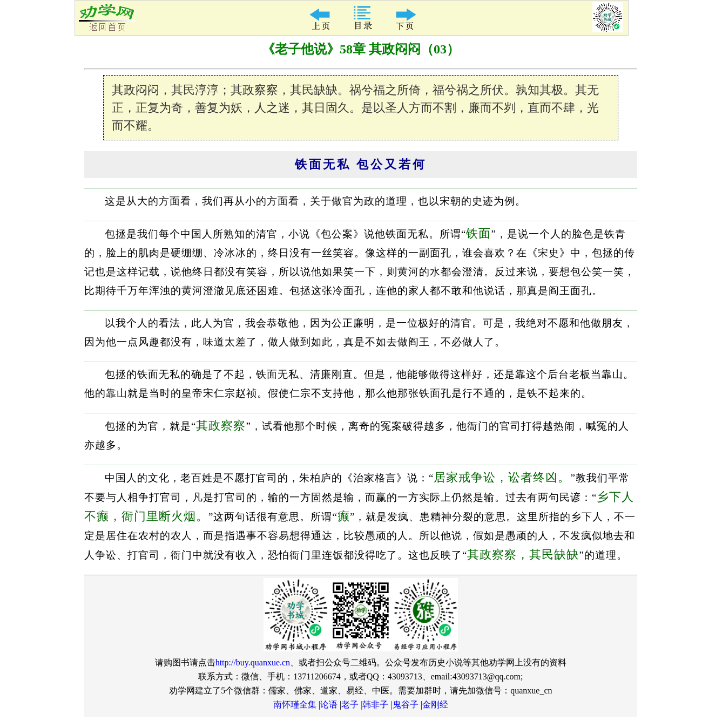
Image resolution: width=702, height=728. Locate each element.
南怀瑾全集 (295, 705)
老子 (350, 705)
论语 (329, 705)
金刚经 (435, 705)
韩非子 (375, 705)
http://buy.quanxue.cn (253, 662)
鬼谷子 (406, 705)
